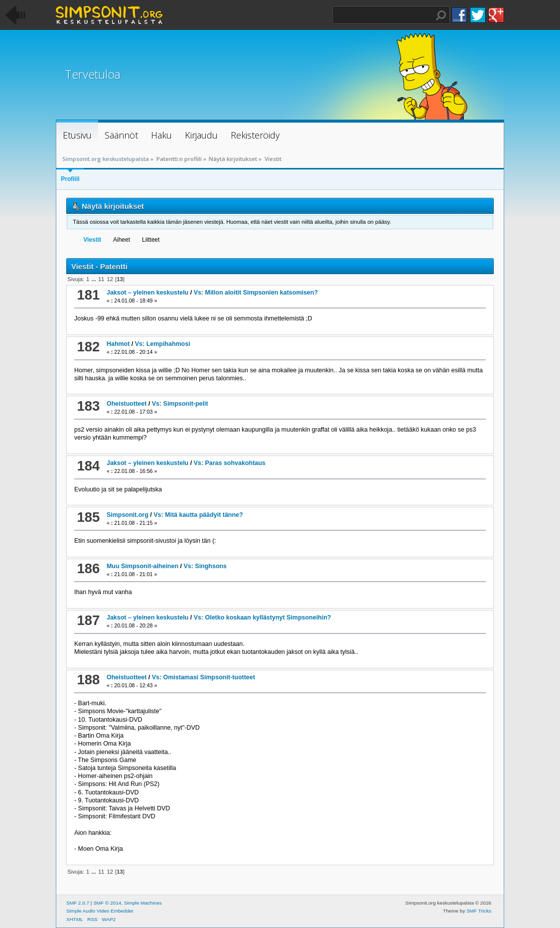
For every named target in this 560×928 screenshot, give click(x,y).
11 (101, 279)
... (94, 279)
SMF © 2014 (107, 903)
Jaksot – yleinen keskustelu (147, 293)
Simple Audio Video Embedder (100, 911)
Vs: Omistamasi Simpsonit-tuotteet (204, 677)
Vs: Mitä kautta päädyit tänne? (198, 515)
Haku (441, 15)
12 (110, 279)
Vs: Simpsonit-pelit (180, 404)
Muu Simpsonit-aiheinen (142, 566)
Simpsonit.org (128, 515)
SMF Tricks (479, 911)
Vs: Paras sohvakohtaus (230, 463)
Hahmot (118, 344)
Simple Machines (143, 903)
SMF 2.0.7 (78, 903)
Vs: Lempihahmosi (163, 344)
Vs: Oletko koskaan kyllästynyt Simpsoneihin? (263, 618)
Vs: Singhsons (205, 566)
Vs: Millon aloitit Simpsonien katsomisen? (256, 293)
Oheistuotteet (127, 404)
